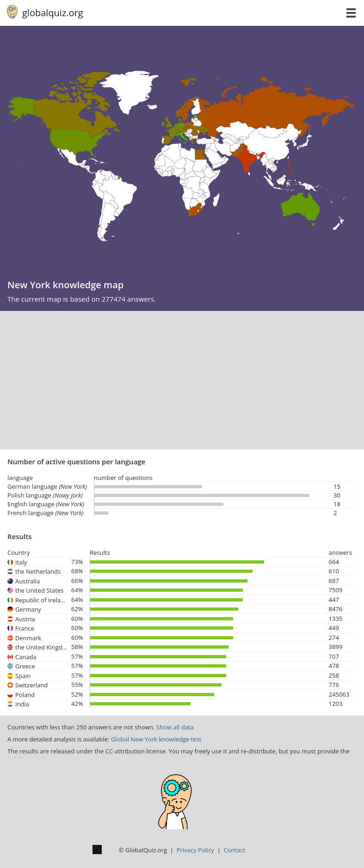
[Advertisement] (182, 380)
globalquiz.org (53, 13)
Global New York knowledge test (156, 739)
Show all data (175, 727)
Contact (235, 850)
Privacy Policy (195, 850)
